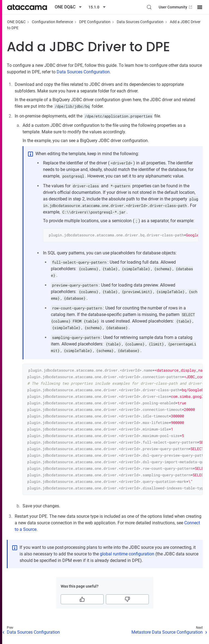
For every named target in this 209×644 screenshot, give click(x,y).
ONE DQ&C (16, 22)
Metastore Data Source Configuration (167, 632)
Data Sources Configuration (140, 22)
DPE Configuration (95, 22)
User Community (176, 7)
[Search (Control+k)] (149, 7)
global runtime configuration (127, 554)
